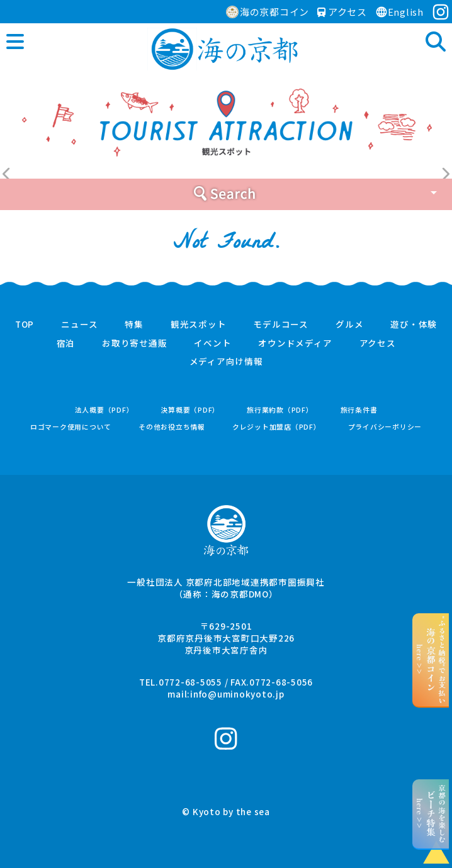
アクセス (342, 12)
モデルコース (281, 325)
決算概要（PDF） (190, 410)
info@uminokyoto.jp (237, 694)
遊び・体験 (414, 325)
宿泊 (66, 343)
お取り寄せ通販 (134, 343)
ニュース (79, 325)
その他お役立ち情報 (172, 427)
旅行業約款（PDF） (280, 410)
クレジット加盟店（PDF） (277, 427)
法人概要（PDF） (105, 410)
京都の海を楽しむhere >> (431, 814)
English (399, 12)
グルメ (349, 325)
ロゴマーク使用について (71, 427)
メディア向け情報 (226, 362)
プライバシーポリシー (385, 427)
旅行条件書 (359, 410)
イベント (212, 343)
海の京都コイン (268, 12)
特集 (134, 325)
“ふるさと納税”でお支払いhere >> (431, 660)
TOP (25, 325)
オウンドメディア (295, 343)
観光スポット (199, 325)
